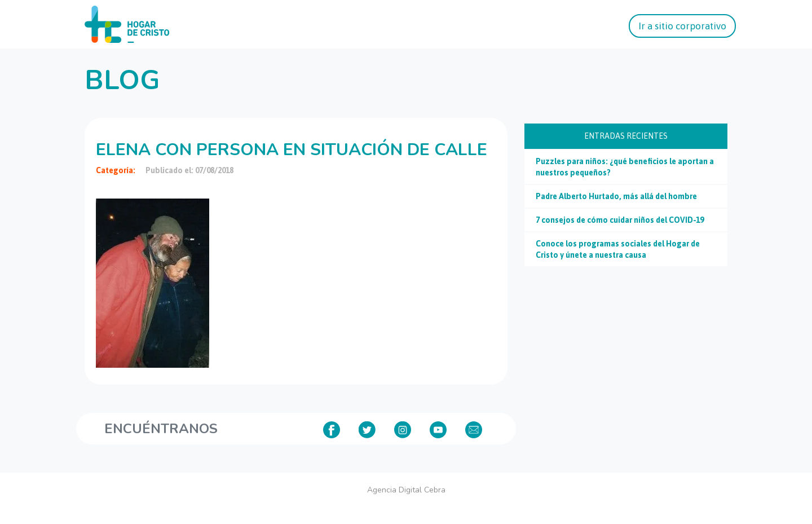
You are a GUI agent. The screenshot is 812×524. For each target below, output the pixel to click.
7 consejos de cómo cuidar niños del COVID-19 (620, 220)
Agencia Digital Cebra (406, 490)
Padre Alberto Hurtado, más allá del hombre (616, 196)
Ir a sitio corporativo (682, 26)
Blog (122, 80)
